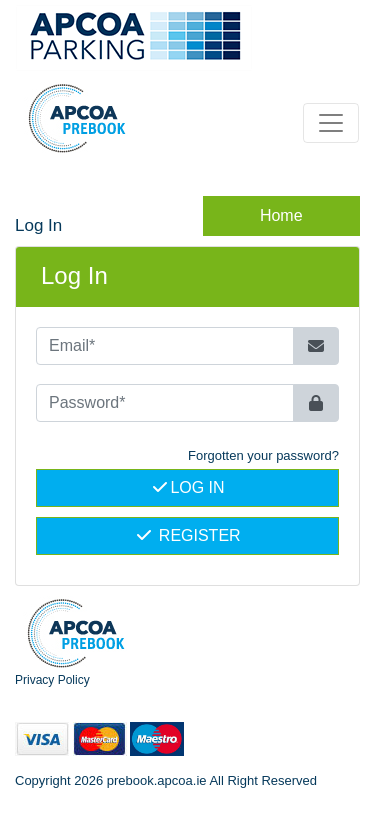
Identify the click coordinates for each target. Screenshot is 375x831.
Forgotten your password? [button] (263, 455)
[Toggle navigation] (331, 123)
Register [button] (187, 535)
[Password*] (165, 403)
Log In (187, 487)
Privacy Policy (52, 680)
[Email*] (165, 346)
